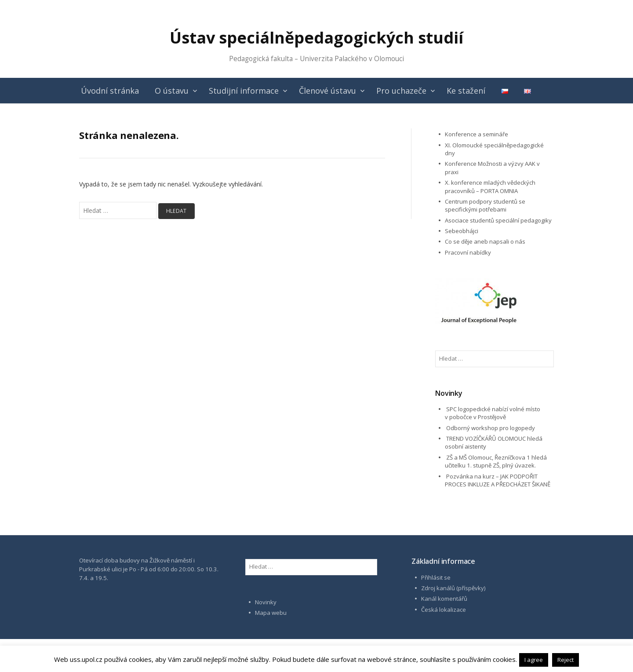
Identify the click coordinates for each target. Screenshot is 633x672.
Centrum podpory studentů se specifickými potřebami (485, 205)
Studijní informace (244, 91)
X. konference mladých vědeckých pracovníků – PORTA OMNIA (490, 186)
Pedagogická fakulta (261, 59)
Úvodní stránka (110, 91)
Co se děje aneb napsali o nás (485, 241)
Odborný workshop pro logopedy (491, 428)
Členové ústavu (327, 91)
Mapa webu (271, 613)
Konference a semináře (477, 134)
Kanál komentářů (444, 599)
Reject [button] (566, 660)
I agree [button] (534, 660)
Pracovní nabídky (468, 252)
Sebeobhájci (462, 231)
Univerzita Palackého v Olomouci (352, 59)
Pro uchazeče (401, 91)
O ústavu (172, 91)
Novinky (266, 602)
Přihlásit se (436, 577)
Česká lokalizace (444, 610)
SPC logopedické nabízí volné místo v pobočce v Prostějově (493, 413)
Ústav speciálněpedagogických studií (316, 38)
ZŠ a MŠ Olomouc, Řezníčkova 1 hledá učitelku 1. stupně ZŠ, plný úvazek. (496, 461)
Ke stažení (466, 91)
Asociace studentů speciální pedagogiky (498, 220)
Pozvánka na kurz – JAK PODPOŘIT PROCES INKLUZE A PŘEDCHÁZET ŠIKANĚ (498, 480)
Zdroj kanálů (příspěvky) (453, 588)
